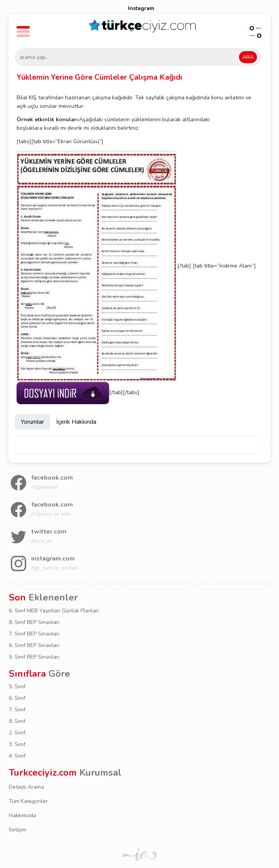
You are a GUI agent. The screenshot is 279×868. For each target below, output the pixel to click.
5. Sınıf (17, 687)
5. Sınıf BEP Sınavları (34, 657)
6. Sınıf (17, 698)
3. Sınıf (17, 744)
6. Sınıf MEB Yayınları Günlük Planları (54, 611)
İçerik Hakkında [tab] (76, 422)
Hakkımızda (23, 815)
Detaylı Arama (26, 787)
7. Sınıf (17, 710)
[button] (24, 28)
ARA (248, 57)
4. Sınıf (17, 756)
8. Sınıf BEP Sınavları (34, 622)
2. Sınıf (17, 733)
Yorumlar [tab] (32, 422)
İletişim (18, 830)
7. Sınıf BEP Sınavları (34, 634)
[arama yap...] (138, 57)
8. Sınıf (17, 721)
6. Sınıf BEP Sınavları (34, 645)
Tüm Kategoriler (28, 801)
